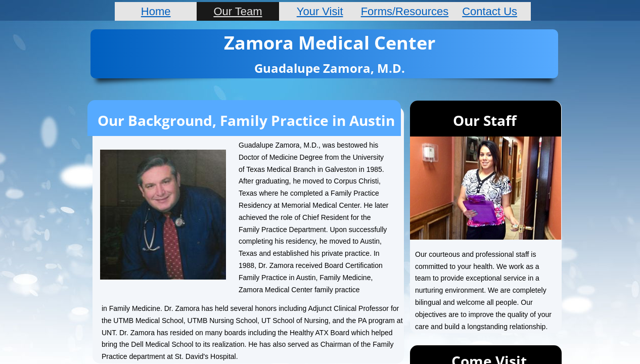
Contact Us (490, 11)
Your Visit (320, 11)
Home (156, 11)
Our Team (238, 11)
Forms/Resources (405, 11)
